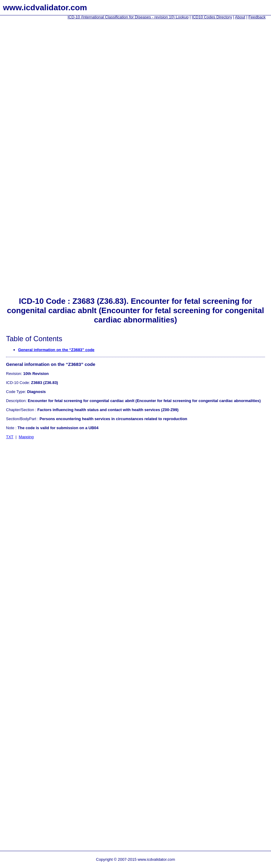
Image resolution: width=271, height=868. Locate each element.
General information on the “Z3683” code (56, 350)
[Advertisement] (24, 115)
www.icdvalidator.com (45, 8)
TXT (10, 437)
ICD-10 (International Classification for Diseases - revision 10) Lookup (128, 17)
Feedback (257, 17)
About (240, 17)
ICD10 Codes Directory (212, 17)
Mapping (26, 437)
